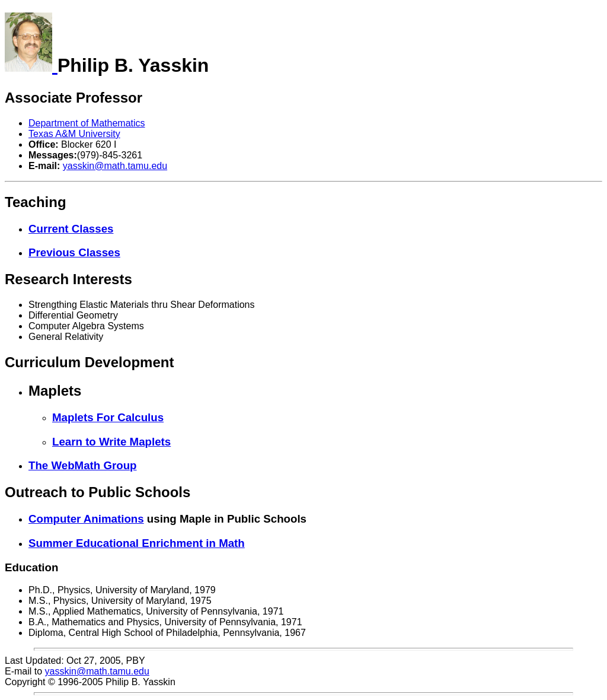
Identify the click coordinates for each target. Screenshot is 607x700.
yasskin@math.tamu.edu (115, 166)
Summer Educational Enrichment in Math (137, 543)
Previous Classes (74, 252)
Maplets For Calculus (108, 417)
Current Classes (71, 229)
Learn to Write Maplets (111, 442)
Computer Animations (86, 519)
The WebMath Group (83, 465)
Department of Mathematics (87, 123)
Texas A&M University (74, 134)
